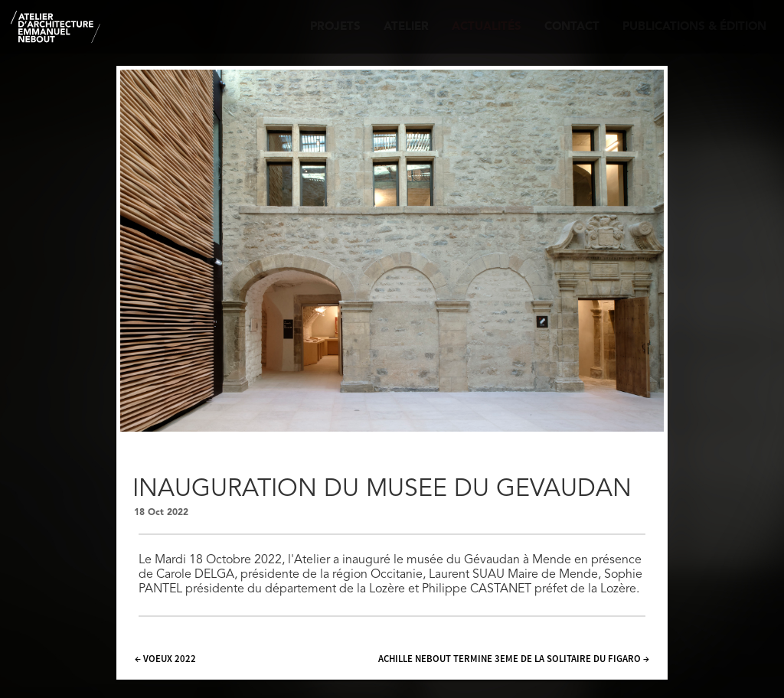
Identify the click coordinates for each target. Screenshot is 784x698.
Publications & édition (694, 27)
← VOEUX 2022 (165, 658)
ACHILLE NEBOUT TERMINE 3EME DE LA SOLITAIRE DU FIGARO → (514, 658)
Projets (335, 27)
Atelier (406, 27)
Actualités (487, 27)
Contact (572, 27)
